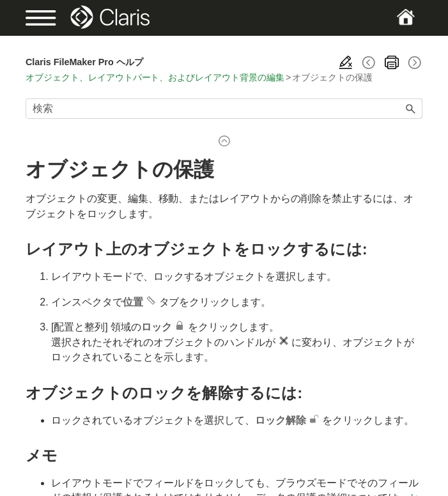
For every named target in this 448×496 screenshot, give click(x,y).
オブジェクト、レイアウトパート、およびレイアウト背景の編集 (155, 77)
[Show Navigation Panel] (44, 18)
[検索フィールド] (224, 109)
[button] (411, 109)
